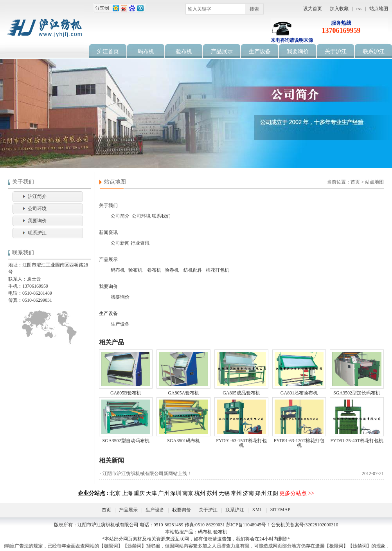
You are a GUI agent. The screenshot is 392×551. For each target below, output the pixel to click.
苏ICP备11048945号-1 (248, 525)
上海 (127, 493)
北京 (115, 493)
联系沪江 (374, 51)
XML (257, 510)
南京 (188, 493)
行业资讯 (140, 243)
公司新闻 (120, 243)
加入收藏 (339, 9)
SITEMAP (280, 510)
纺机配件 (193, 270)
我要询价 (298, 51)
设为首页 (313, 9)
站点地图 (379, 9)
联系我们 (161, 216)
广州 (164, 493)
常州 (236, 493)
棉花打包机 (218, 270)
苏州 (212, 493)
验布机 (184, 51)
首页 (106, 510)
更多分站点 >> (297, 493)
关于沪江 (336, 51)
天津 (151, 493)
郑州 (261, 493)
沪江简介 (37, 196)
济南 (248, 493)
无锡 (224, 493)
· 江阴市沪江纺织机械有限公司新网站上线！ (241, 474)
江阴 (273, 493)
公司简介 (120, 216)
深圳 (176, 493)
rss (359, 9)
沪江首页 (108, 51)
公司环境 (37, 209)
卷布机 (154, 270)
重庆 (139, 493)
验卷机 (172, 270)
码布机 (146, 51)
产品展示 (222, 51)
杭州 (200, 493)
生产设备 (260, 51)
